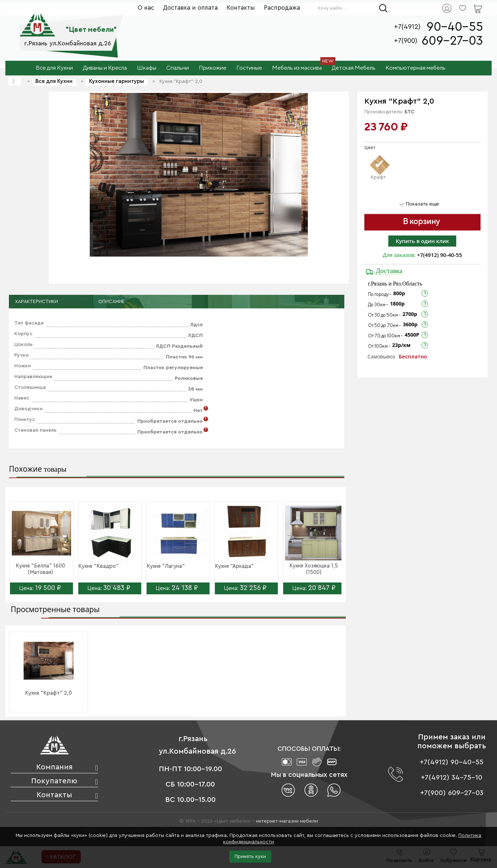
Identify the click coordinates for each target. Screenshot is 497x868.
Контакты (241, 8)
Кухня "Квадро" (99, 566)
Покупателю (54, 781)
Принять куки (250, 857)
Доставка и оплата (190, 8)
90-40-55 (455, 27)
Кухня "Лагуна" (166, 566)
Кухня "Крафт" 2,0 (48, 693)
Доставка (389, 271)
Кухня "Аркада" (234, 566)
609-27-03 (452, 41)
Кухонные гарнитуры (117, 81)
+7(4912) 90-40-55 (439, 255)
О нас (146, 8)
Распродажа (282, 8)
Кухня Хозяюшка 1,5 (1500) (314, 569)
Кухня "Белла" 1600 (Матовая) (40, 569)
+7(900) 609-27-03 (452, 793)
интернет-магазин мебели (287, 821)
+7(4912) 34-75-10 (452, 778)
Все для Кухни (54, 81)
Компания (54, 767)
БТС (410, 112)
